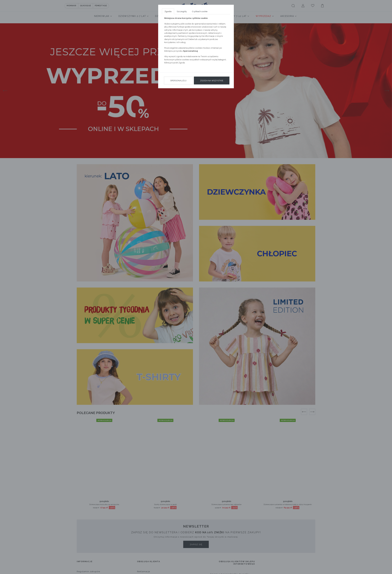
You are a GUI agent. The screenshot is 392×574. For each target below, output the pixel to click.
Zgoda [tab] (168, 11)
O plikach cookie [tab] (200, 11)
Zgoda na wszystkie (212, 81)
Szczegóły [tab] (182, 11)
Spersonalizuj (178, 81)
